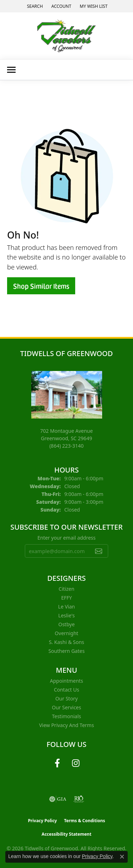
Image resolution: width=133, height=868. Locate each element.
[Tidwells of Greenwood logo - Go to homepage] (66, 36)
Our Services (66, 707)
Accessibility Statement (66, 834)
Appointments (66, 681)
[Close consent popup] (122, 857)
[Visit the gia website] (58, 799)
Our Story (66, 698)
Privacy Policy (43, 821)
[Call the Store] (66, 446)
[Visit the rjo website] (79, 799)
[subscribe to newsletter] (99, 551)
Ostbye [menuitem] (66, 624)
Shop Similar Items (41, 286)
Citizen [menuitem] (66, 589)
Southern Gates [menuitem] (66, 651)
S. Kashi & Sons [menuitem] (67, 642)
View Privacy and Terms (66, 725)
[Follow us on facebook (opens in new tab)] (57, 763)
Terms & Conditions (84, 821)
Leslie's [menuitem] (66, 615)
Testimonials (66, 716)
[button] (34, 6)
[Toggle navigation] (11, 70)
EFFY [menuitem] (66, 598)
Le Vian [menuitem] (66, 607)
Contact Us (66, 690)
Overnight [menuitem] (66, 633)
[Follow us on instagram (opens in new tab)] (76, 763)
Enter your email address (66, 538)
